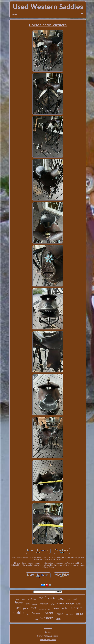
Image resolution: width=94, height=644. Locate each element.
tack (34, 608)
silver (53, 604)
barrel (50, 613)
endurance (42, 609)
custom (24, 599)
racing (35, 604)
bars (49, 609)
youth (26, 609)
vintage (70, 603)
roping (79, 614)
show (61, 603)
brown (56, 609)
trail (42, 598)
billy (37, 619)
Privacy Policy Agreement (48, 636)
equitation (32, 599)
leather (37, 613)
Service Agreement (48, 640)
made (18, 600)
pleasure (76, 608)
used (17, 608)
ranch (60, 614)
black (79, 604)
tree (28, 614)
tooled (65, 608)
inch (28, 604)
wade (68, 599)
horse (19, 603)
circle (52, 598)
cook (72, 614)
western (47, 618)
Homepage (48, 628)
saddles (61, 599)
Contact (48, 632)
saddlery (76, 599)
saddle (19, 613)
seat (58, 619)
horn (67, 615)
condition (44, 604)
